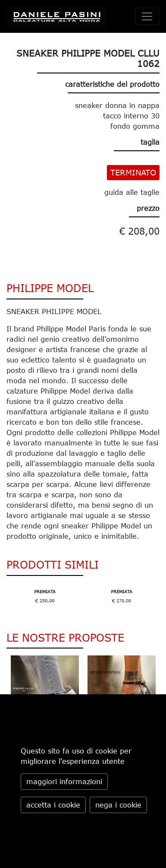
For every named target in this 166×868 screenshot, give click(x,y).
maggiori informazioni (64, 782)
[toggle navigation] (147, 16)
